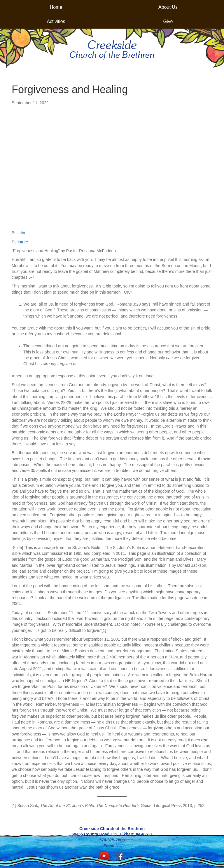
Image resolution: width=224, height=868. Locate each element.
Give (168, 21)
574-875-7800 (112, 840)
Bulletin (18, 233)
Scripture (20, 242)
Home (56, 7)
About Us (168, 7)
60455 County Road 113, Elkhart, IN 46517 (112, 834)
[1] (104, 630)
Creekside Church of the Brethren (112, 829)
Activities (56, 21)
